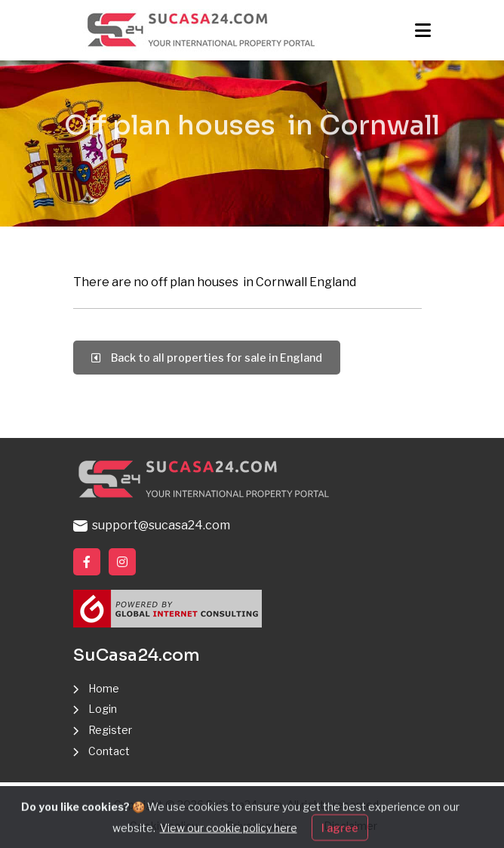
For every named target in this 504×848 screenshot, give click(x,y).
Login (103, 709)
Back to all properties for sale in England (207, 358)
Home (104, 688)
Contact (109, 751)
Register (110, 730)
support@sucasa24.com (152, 525)
